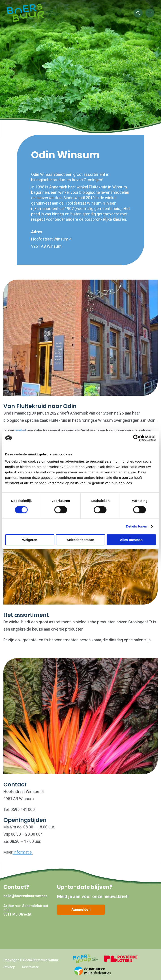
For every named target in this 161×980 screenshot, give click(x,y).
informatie (23, 852)
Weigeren (30, 540)
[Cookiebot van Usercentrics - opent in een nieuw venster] (136, 438)
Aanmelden (81, 910)
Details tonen (136, 526)
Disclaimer (30, 967)
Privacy (9, 967)
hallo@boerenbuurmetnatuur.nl (27, 896)
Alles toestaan (131, 540)
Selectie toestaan (80, 540)
